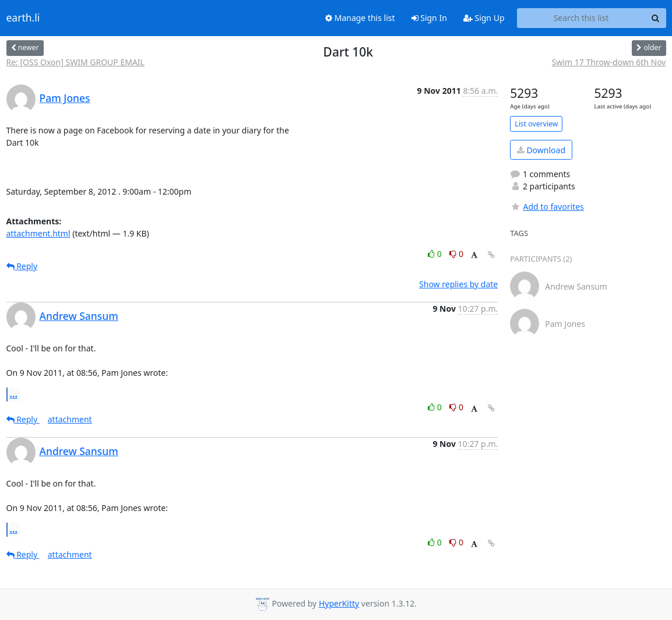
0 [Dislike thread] (456, 254)
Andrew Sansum (79, 316)
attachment (70, 419)
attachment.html (38, 233)
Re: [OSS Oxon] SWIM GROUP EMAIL (75, 62)
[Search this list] (581, 18)
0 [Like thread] (436, 254)
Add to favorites (547, 207)
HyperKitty (339, 603)
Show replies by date (458, 284)
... (14, 394)
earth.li (23, 18)
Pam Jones (65, 98)
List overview (536, 124)
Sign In (429, 18)
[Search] (656, 18)
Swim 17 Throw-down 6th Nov (609, 62)
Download (541, 150)
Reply (22, 266)
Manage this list (360, 18)
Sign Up (484, 18)
